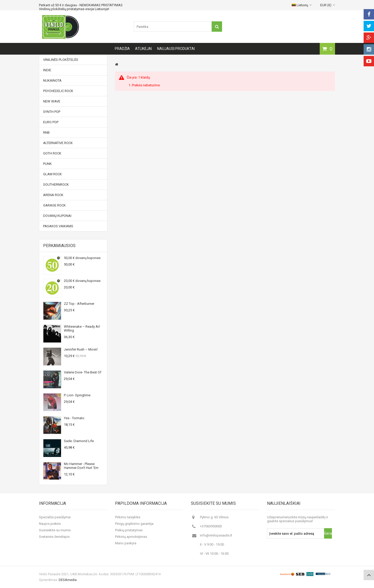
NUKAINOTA (52, 80)
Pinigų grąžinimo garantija (134, 524)
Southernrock (56, 185)
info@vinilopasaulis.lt (216, 535)
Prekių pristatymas (129, 530)
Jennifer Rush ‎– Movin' (81, 349)
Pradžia (122, 49)
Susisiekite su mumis (55, 530)
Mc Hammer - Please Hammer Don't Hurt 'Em (81, 466)
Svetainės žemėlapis (54, 537)
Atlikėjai (143, 49)
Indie (47, 70)
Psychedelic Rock (58, 91)
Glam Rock (52, 174)
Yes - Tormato (74, 418)
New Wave (52, 101)
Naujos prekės (50, 524)
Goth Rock (52, 153)
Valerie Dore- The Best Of (83, 372)
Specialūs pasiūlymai (55, 517)
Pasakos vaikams (58, 226)
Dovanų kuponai (57, 216)
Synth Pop (52, 112)
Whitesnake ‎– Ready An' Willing (82, 328)
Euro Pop (51, 122)
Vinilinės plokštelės (61, 60)
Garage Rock (54, 205)
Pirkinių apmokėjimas (131, 537)
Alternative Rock (58, 143)
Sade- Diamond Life (79, 441)
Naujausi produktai (176, 49)
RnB (46, 133)
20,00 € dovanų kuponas (82, 281)
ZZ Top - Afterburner (79, 304)
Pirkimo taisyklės (128, 517)
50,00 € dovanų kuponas (82, 258)
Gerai (328, 533)
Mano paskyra (126, 543)
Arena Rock (53, 195)
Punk (47, 164)
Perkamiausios (59, 246)
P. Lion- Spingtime (77, 395)
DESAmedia (68, 580)
